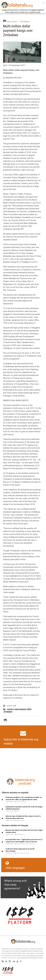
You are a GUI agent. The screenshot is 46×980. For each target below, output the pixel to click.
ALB (14, 706)
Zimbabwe (8, 712)
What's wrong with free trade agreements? (16, 885)
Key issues (12, 22)
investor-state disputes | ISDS (19, 709)
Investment (25, 22)
